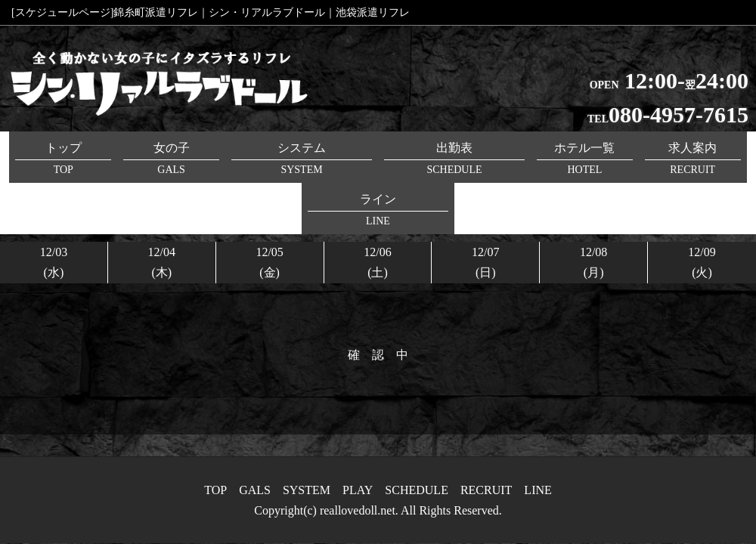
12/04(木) (162, 211)
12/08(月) (593, 211)
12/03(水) (54, 211)
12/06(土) (377, 211)
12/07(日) (485, 211)
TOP (215, 490)
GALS (255, 490)
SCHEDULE (417, 490)
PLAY (358, 490)
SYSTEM (307, 490)
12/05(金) (269, 211)
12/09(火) (702, 211)
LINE (538, 490)
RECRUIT (486, 490)
